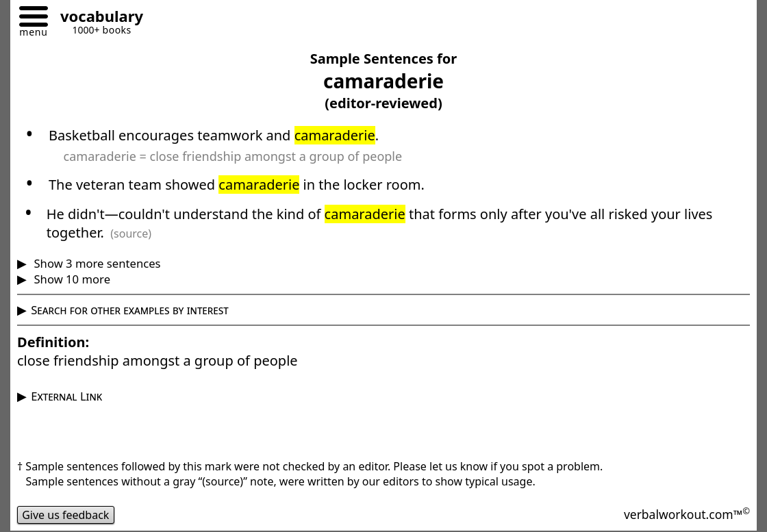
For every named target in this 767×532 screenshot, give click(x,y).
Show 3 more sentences (96, 263)
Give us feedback (66, 515)
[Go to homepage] (97, 18)
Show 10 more (71, 279)
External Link (66, 396)
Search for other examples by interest (130, 310)
